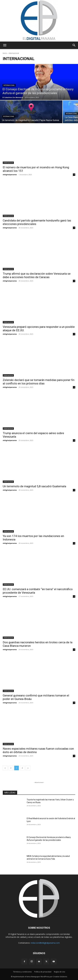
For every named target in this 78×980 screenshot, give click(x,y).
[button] (5, 45)
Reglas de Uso (60, 972)
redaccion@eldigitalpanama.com (45, 943)
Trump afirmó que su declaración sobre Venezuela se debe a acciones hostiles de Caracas (37, 275)
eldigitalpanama (10, 175)
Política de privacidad (43, 972)
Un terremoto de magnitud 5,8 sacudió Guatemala (34, 486)
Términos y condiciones (22, 972)
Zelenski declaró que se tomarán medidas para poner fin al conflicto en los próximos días (39, 382)
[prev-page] (5, 768)
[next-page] (28, 768)
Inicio (5, 53)
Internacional (9, 85)
